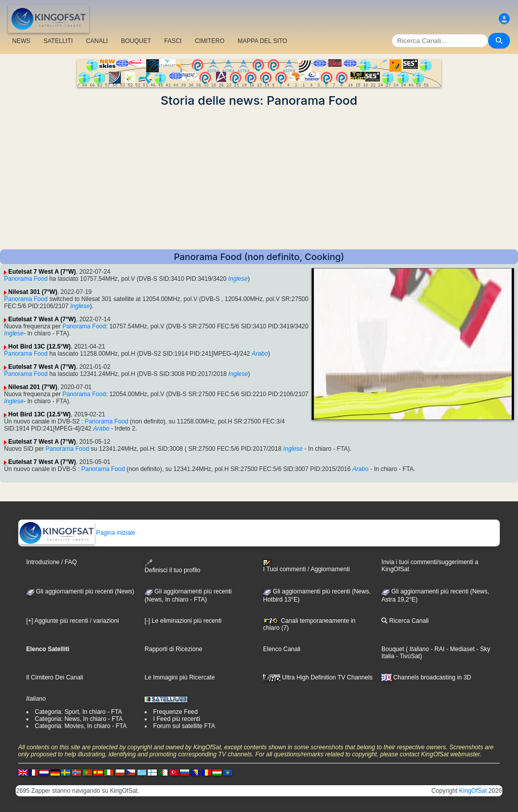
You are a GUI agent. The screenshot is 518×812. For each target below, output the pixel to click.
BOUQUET (136, 41)
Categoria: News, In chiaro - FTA (79, 719)
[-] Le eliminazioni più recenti (183, 621)
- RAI (437, 649)
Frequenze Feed (176, 712)
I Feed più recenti (177, 719)
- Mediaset (460, 649)
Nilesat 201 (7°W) (33, 387)
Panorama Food (26, 279)
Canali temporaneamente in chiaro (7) (309, 624)
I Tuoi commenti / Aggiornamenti (306, 566)
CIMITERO (210, 41)
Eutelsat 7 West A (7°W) (42, 272)
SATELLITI (58, 41)
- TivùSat (407, 656)
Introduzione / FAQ (52, 562)
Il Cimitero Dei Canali (55, 677)
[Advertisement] (259, 179)
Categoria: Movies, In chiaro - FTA (81, 726)
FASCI (173, 41)
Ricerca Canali (405, 621)
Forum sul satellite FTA (184, 726)
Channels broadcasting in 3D (426, 677)
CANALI (97, 41)
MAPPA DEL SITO (263, 41)
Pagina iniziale (77, 533)
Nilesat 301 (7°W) (33, 292)
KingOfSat (473, 791)
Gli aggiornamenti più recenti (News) (80, 591)
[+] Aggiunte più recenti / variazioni (73, 621)
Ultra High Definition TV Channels (318, 677)
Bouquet (393, 649)
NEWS (21, 41)
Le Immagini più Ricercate (180, 677)
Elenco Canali (282, 649)
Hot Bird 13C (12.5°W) (39, 347)
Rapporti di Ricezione (174, 649)
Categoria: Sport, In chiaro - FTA (79, 712)
